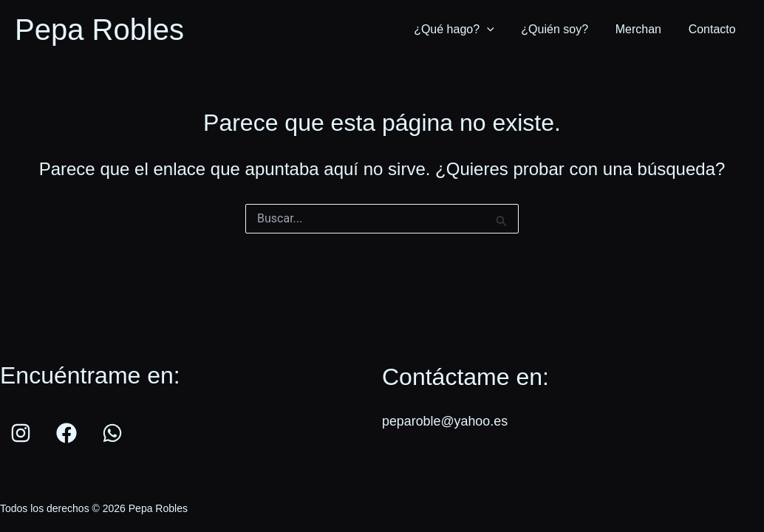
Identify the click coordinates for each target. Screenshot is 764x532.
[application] (499, 30)
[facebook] (69, 433)
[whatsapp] (115, 433)
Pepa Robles (99, 30)
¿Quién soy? (563, 29)
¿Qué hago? (466, 30)
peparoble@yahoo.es (445, 421)
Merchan (644, 29)
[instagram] (23, 433)
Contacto (714, 29)
